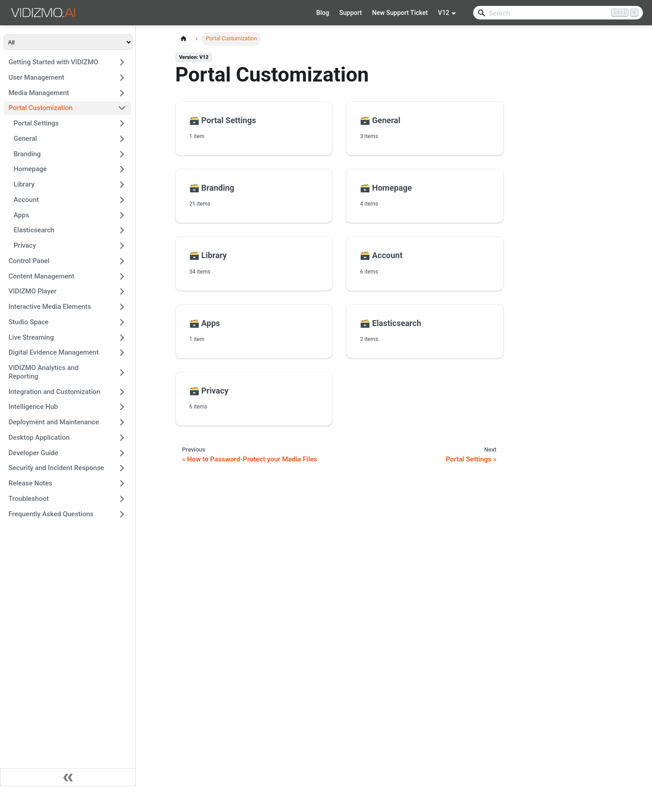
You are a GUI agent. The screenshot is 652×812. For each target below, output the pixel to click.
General (25, 139)
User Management (36, 77)
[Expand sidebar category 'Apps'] (122, 215)
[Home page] (183, 39)
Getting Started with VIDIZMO (53, 62)
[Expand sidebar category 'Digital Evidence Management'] (122, 353)
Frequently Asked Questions (51, 514)
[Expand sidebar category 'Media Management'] (122, 93)
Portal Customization (41, 108)
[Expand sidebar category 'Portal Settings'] (122, 124)
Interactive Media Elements (50, 307)
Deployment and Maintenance (54, 422)
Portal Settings (36, 123)
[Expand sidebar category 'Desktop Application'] (122, 437)
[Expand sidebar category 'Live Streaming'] (122, 337)
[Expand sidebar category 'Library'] (122, 185)
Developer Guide (34, 453)
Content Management (41, 276)
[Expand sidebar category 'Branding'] (122, 154)
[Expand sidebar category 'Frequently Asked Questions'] (122, 514)
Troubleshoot (29, 499)
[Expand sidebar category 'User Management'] (122, 77)
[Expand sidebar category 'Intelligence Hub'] (122, 407)
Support (350, 13)
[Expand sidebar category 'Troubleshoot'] (122, 499)
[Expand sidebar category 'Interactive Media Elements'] (122, 307)
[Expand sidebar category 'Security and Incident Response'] (122, 468)
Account (26, 200)
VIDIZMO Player (33, 291)
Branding (27, 154)
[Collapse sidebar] (68, 777)
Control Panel (29, 261)
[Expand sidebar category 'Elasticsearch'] (122, 231)
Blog (323, 13)
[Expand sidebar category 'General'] (122, 139)
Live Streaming (31, 337)
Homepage (30, 169)
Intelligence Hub (33, 407)
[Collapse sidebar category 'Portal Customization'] (122, 108)
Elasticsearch (34, 230)
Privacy (25, 245)
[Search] (558, 13)
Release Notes (31, 483)
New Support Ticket (400, 13)
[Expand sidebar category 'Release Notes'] (122, 484)
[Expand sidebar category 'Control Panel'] (122, 261)
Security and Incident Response (56, 468)
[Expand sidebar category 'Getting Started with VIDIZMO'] (122, 62)
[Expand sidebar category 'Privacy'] (122, 246)
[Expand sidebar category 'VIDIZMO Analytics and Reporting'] (122, 372)
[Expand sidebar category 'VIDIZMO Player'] (122, 292)
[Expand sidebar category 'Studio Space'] (122, 322)
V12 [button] (443, 13)
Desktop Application (39, 437)
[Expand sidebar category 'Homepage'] (122, 169)
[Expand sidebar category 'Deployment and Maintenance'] (122, 423)
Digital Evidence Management (54, 352)
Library (24, 184)
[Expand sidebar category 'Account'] (122, 200)
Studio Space (29, 322)
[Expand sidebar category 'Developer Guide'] (122, 453)
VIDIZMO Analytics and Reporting (44, 372)
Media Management (39, 93)
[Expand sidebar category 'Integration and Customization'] (122, 392)
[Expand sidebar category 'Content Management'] (122, 276)
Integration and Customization (55, 392)
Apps (21, 215)
